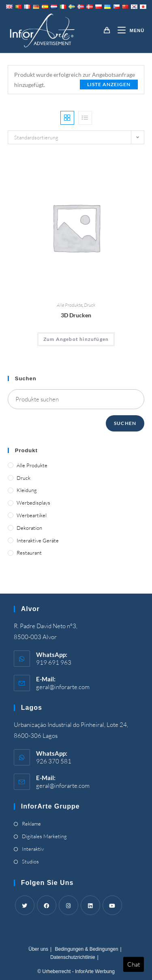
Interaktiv (33, 849)
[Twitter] (25, 905)
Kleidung (27, 490)
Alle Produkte (70, 305)
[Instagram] (69, 905)
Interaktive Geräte (38, 540)
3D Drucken (76, 315)
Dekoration (29, 528)
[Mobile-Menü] (128, 30)
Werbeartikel (32, 515)
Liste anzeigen (109, 84)
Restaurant (29, 553)
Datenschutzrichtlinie (73, 957)
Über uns (38, 949)
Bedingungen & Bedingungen (86, 949)
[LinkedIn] (90, 905)
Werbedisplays (33, 503)
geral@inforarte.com (63, 687)
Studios (30, 861)
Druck (90, 305)
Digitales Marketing (44, 836)
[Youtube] (112, 905)
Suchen (125, 423)
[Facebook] (47, 905)
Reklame (31, 824)
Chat (134, 964)
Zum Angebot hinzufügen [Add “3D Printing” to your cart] (76, 339)
